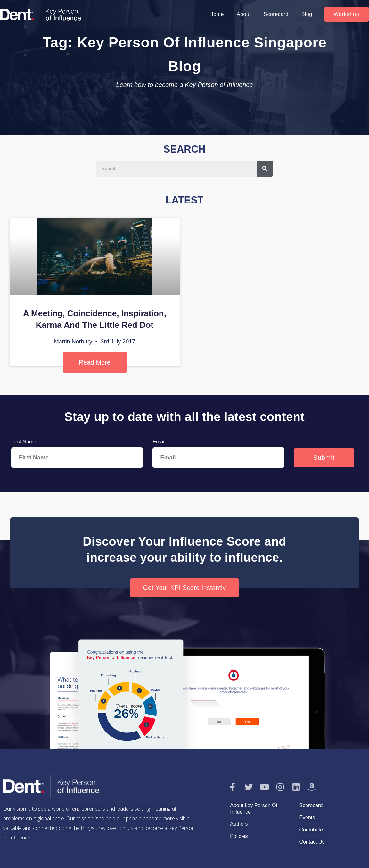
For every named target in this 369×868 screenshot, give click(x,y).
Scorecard (276, 14)
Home (217, 14)
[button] (347, 14)
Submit (324, 458)
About (244, 14)
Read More (95, 362)
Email (159, 442)
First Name (24, 442)
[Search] (265, 169)
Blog (307, 14)
